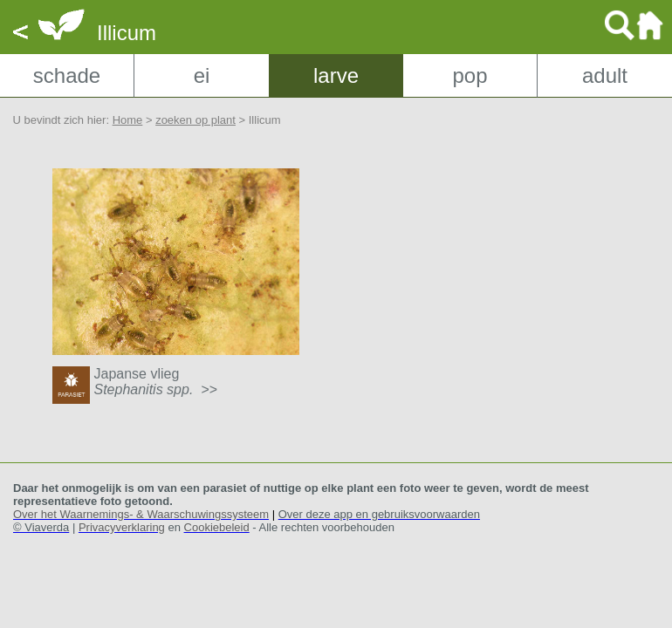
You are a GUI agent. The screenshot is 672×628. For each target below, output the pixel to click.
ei (202, 75)
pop (470, 75)
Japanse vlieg (156, 382)
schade (67, 75)
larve (336, 75)
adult (605, 75)
